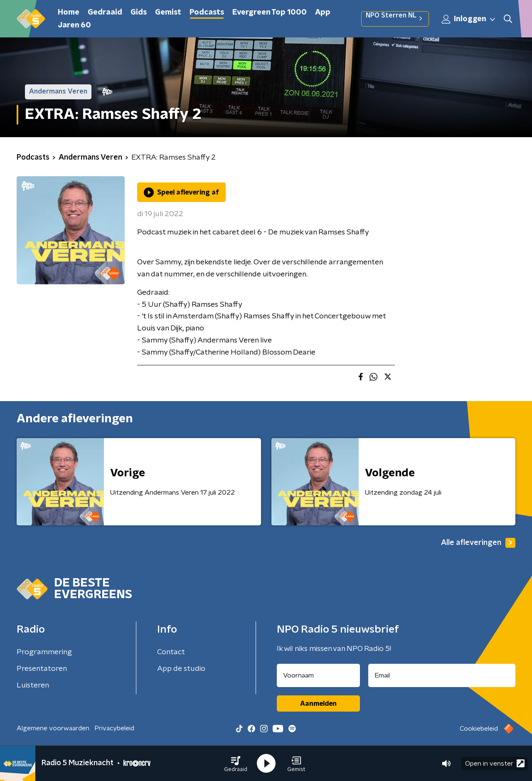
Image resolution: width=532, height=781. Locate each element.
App (323, 12)
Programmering (44, 652)
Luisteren (33, 685)
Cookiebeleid (479, 729)
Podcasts (207, 12)
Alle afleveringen (478, 543)
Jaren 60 (74, 25)
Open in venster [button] (495, 763)
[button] (236, 764)
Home (69, 12)
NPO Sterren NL (395, 19)
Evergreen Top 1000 (270, 12)
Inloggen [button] (469, 19)
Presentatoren (42, 669)
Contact (171, 652)
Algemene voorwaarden (53, 728)
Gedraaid (105, 12)
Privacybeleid (114, 728)
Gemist (168, 12)
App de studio (181, 669)
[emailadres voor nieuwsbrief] (442, 675)
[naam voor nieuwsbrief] (318, 675)
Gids (139, 12)
